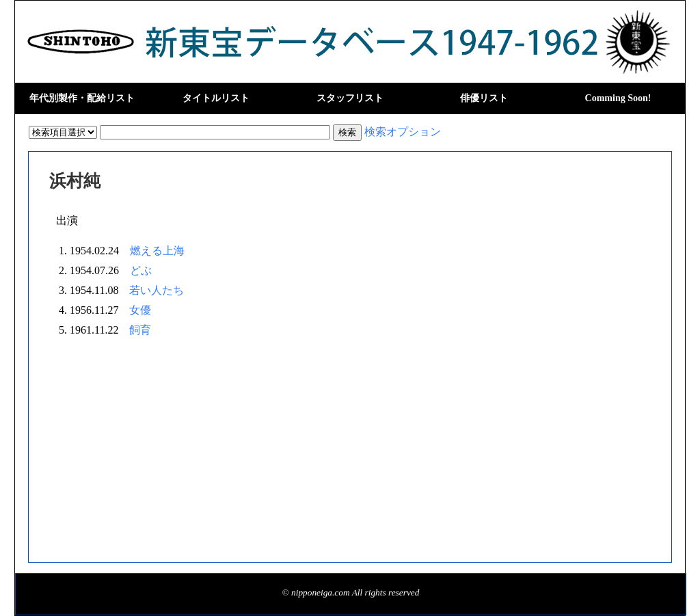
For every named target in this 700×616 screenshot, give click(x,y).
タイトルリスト (216, 98)
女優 (140, 310)
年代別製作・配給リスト (82, 98)
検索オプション (403, 132)
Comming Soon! (618, 98)
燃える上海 (157, 251)
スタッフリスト (350, 98)
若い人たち (157, 290)
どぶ (141, 270)
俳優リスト (484, 98)
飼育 (140, 330)
